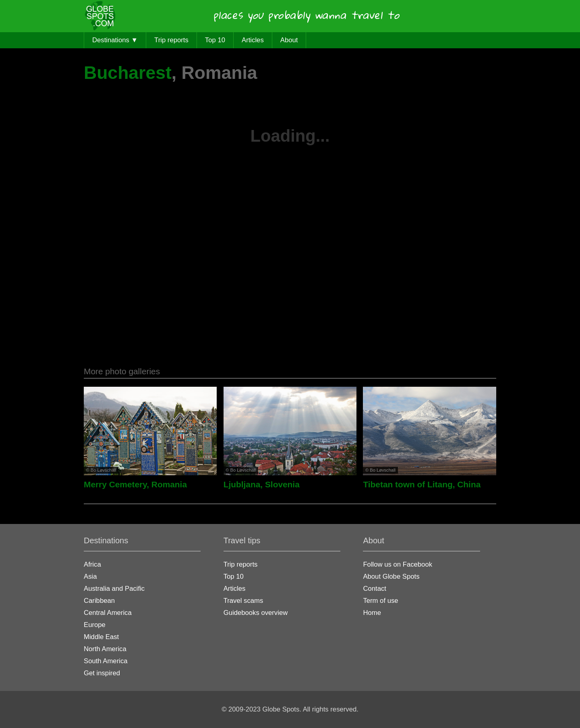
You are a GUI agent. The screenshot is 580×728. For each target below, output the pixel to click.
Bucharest (128, 73)
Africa (92, 564)
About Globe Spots (391, 576)
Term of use (380, 601)
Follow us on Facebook (398, 564)
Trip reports (171, 40)
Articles (253, 40)
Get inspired (102, 673)
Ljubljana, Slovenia (262, 484)
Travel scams (243, 601)
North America (105, 649)
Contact (375, 589)
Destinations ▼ (115, 40)
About (289, 40)
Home (372, 613)
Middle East (101, 637)
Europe (95, 625)
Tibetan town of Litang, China (422, 484)
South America (106, 661)
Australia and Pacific (114, 589)
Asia (90, 576)
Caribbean (99, 601)
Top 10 (215, 40)
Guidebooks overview (256, 613)
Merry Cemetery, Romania (135, 484)
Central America (108, 613)
